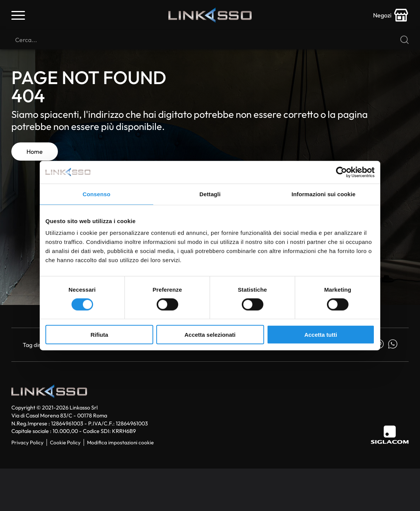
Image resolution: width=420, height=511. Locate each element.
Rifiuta (99, 335)
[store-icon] (391, 15)
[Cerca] (210, 40)
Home (35, 152)
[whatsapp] (393, 345)
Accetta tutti (321, 335)
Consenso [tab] (96, 194)
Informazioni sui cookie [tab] (324, 194)
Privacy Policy (27, 442)
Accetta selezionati (210, 335)
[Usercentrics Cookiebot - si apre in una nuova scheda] (341, 172)
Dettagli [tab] (210, 194)
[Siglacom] (390, 435)
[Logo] (210, 15)
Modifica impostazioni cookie (120, 442)
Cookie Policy (65, 442)
